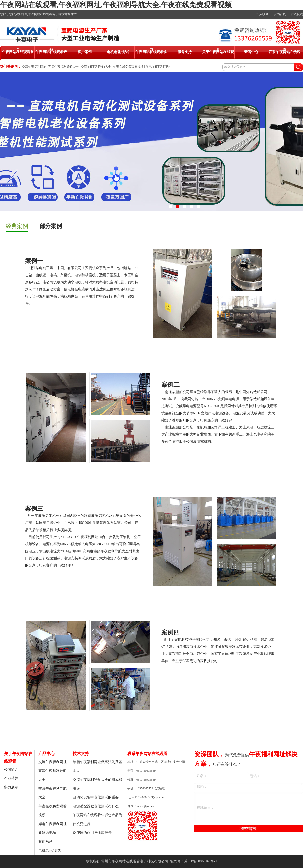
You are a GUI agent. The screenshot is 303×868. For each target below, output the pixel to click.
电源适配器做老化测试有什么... (97, 806)
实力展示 (11, 787)
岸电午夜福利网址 (158, 67)
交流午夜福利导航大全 (96, 67)
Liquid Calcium (36, 311)
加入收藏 (262, 14)
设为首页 (280, 14)
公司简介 (11, 770)
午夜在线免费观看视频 (128, 67)
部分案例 (51, 226)
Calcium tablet (172, 668)
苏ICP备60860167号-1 (201, 861)
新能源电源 (47, 833)
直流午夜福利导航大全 (63, 67)
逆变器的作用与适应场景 (92, 833)
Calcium (31, 608)
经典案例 (17, 226)
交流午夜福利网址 (34, 67)
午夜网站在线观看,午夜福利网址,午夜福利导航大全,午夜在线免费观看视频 (116, 5)
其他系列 (45, 842)
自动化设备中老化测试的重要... (97, 797)
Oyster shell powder (176, 449)
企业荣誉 (11, 778)
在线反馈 (297, 14)
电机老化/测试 (49, 850)
